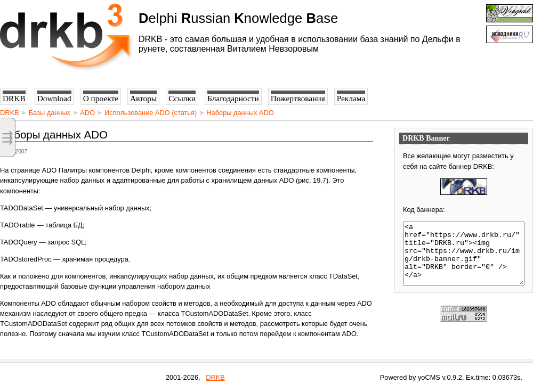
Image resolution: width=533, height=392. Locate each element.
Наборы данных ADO (240, 113)
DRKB (10, 113)
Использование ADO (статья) (151, 113)
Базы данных (50, 113)
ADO (87, 113)
